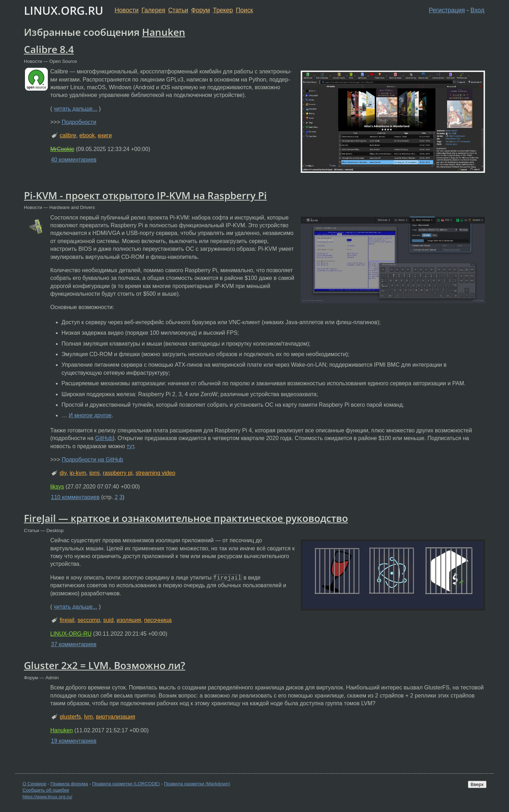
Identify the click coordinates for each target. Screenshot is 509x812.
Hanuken (164, 32)
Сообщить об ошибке (46, 790)
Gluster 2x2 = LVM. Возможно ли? (105, 665)
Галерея (153, 10)
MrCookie (62, 149)
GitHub (104, 438)
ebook (87, 135)
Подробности (79, 122)
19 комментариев (74, 741)
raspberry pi (117, 473)
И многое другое (90, 415)
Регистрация (447, 10)
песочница (158, 620)
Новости (127, 10)
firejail (67, 620)
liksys (57, 487)
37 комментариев (74, 644)
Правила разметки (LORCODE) (126, 784)
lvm (88, 717)
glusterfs (70, 717)
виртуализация (115, 717)
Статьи (178, 10)
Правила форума (69, 784)
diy (63, 473)
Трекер (223, 10)
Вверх (477, 784)
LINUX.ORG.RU (64, 10)
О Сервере (34, 784)
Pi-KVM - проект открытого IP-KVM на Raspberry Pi (145, 195)
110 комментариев (75, 497)
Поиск (244, 10)
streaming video (156, 473)
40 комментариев (74, 160)
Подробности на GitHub (92, 460)
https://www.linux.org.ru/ (47, 797)
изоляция (129, 620)
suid (108, 620)
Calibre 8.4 (49, 49)
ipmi (94, 473)
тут (130, 446)
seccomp (89, 620)
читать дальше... (76, 109)
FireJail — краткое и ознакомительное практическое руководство (186, 518)
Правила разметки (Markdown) (197, 784)
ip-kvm (78, 473)
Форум (201, 10)
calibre (68, 135)
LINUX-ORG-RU (71, 634)
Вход (477, 10)
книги (105, 135)
